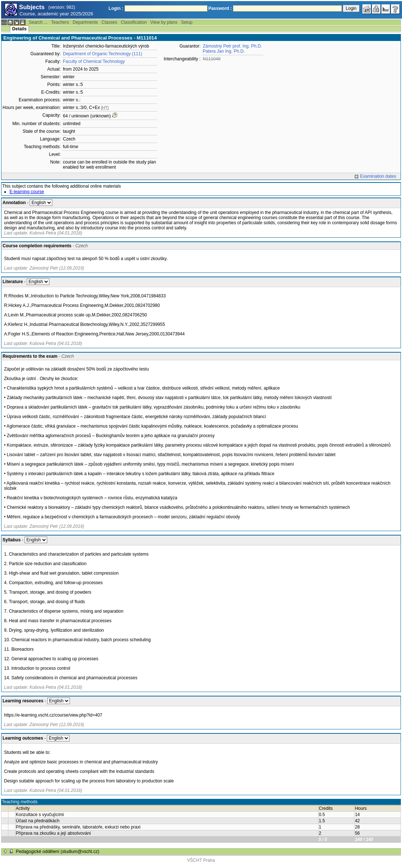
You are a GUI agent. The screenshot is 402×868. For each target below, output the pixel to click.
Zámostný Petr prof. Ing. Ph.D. (232, 46)
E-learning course (27, 192)
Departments (85, 22)
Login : (116, 8)
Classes (109, 22)
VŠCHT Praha (201, 860)
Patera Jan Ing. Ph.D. (224, 51)
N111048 (212, 59)
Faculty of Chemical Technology (94, 61)
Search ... (38, 22)
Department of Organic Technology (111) (103, 54)
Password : (220, 8)
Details (19, 29)
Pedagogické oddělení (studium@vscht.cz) (57, 852)
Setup (187, 22)
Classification (134, 22)
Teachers (60, 22)
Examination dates (378, 176)
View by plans (164, 22)
